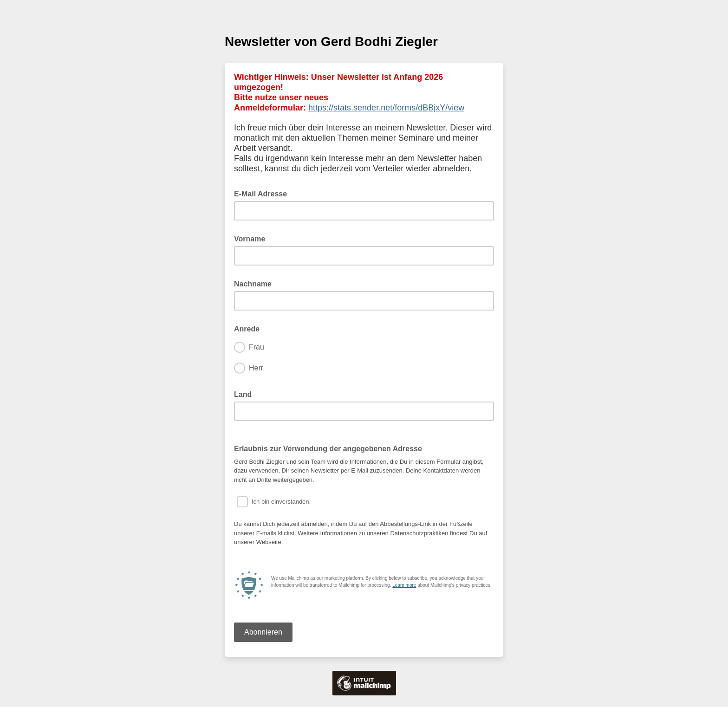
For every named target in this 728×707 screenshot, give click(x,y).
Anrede (250, 328)
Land (246, 394)
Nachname (256, 283)
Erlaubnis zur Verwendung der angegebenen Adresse (328, 449)
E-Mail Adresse (263, 193)
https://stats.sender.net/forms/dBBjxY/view (386, 108)
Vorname (253, 238)
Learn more (404, 585)
